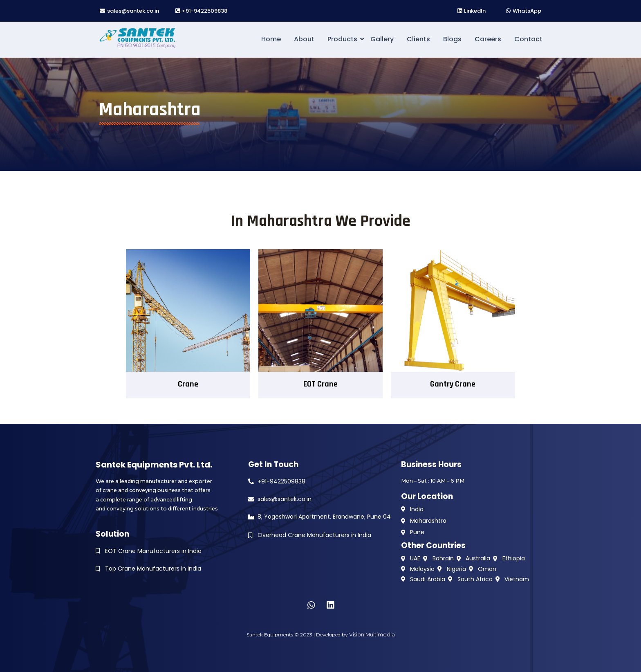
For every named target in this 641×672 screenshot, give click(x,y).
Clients (418, 39)
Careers (488, 39)
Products (344, 39)
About (304, 39)
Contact (528, 39)
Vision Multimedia (372, 635)
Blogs (452, 39)
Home (271, 39)
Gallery (382, 39)
